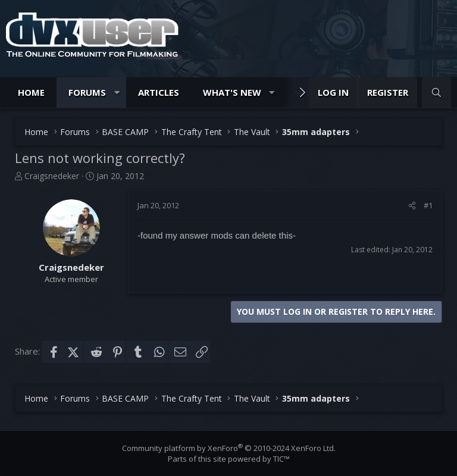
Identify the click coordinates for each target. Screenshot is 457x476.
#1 (428, 205)
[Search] (436, 93)
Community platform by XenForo (229, 448)
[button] (117, 93)
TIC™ (281, 459)
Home (31, 92)
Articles (159, 92)
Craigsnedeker (52, 176)
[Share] (412, 205)
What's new (232, 92)
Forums (87, 92)
